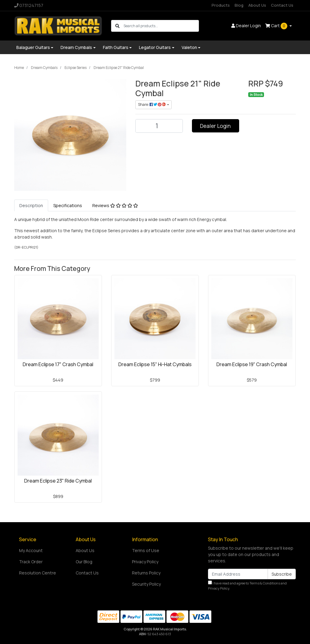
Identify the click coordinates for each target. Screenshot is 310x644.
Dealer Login (215, 126)
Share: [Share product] (152, 104)
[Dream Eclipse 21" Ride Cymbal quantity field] (159, 126)
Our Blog (84, 562)
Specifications (68, 205)
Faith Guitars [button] (116, 47)
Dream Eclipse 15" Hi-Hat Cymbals (155, 364)
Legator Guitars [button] (155, 47)
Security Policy (146, 584)
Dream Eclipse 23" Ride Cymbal (58, 481)
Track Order (31, 562)
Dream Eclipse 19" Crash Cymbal (252, 364)
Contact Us (282, 5)
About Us (257, 5)
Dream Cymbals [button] (76, 47)
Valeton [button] (189, 47)
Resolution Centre (38, 573)
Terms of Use (146, 550)
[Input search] (161, 26)
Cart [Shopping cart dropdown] (277, 26)
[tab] (31, 205)
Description (31, 205)
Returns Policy (146, 573)
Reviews (115, 205)
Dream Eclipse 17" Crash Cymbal (58, 364)
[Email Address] (238, 574)
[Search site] (117, 26)
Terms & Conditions (265, 583)
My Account (31, 550)
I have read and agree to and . (247, 585)
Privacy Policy (145, 562)
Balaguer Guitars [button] (33, 47)
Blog (239, 5)
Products (221, 5)
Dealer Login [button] (246, 26)
